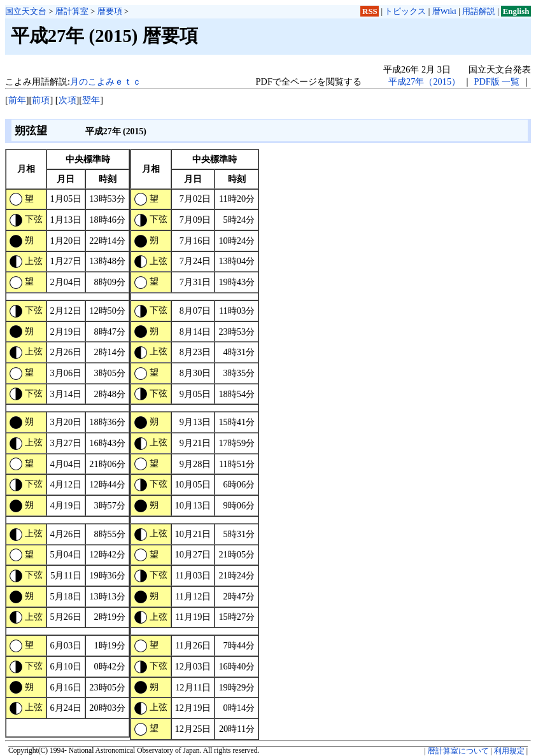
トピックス (405, 11)
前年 (17, 100)
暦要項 (110, 11)
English (516, 11)
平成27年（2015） (424, 81)
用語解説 (479, 11)
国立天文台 (26, 11)
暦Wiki (444, 11)
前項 (41, 100)
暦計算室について (458, 751)
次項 (67, 100)
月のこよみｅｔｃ (106, 81)
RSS (370, 11)
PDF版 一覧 (497, 81)
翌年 (91, 100)
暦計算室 (72, 11)
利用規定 (509, 751)
